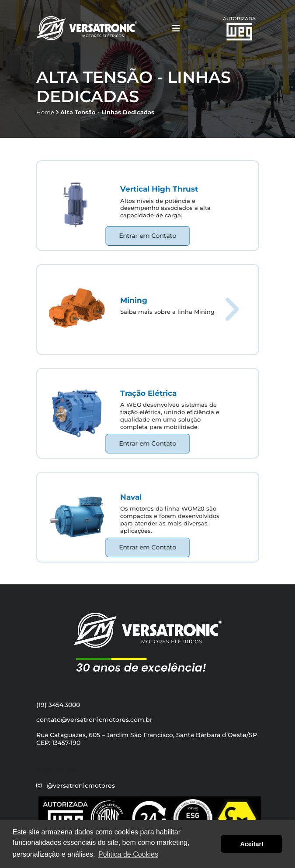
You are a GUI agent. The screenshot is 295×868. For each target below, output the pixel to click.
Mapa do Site (57, 771)
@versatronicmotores (81, 786)
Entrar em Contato (147, 236)
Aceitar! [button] (252, 844)
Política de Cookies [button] (128, 854)
